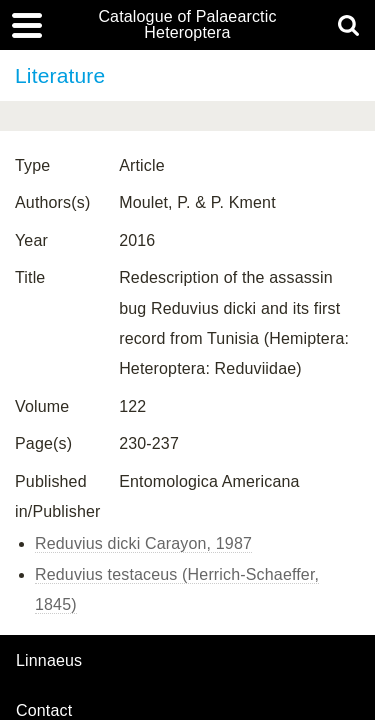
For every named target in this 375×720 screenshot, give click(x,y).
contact (44, 710)
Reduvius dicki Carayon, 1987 (143, 543)
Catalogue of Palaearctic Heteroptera (187, 25)
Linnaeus (49, 661)
